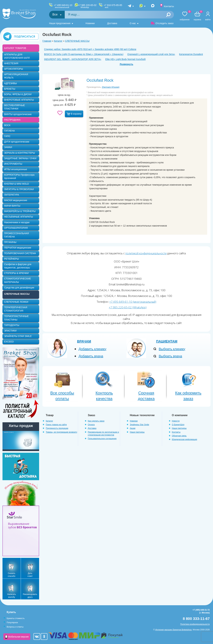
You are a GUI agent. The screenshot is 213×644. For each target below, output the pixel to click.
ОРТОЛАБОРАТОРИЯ (16, 228)
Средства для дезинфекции (19, 288)
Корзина (197, 16)
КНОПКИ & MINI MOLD (16, 184)
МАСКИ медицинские (16, 200)
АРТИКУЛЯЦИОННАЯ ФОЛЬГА (16, 76)
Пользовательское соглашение (102, 439)
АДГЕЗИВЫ (10, 83)
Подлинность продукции (57, 428)
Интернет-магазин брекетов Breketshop (173, 630)
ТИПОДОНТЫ (12, 325)
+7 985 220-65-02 (87, 6)
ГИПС (7, 136)
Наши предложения (60, 23)
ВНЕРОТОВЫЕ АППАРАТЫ (19, 100)
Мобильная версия (17, 637)
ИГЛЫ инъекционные (16, 169)
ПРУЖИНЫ (10, 242)
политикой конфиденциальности (146, 253)
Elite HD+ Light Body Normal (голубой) (126, 59)
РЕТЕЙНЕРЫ (11, 259)
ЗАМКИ (8, 147)
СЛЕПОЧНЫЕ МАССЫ (77, 41)
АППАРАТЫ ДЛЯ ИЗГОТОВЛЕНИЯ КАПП (17, 56)
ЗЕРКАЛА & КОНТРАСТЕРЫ (20, 153)
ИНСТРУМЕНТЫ (13, 164)
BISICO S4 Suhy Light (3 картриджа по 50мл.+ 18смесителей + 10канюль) (84, 54)
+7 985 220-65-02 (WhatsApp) (128, 307)
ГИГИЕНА (9, 131)
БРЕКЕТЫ (10, 89)
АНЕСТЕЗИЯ (11, 63)
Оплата (91, 425)
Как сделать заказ (96, 421)
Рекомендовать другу (30, 596)
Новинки (90, 23)
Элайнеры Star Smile (139, 425)
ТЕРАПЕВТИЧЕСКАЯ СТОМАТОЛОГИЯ (16, 309)
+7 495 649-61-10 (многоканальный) (133, 302)
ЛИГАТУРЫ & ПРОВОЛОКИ (19, 189)
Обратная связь (179, 436)
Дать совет (30, 575)
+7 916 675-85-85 (113, 6)
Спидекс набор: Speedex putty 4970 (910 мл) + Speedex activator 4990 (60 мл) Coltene (90, 49)
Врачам (84, 341)
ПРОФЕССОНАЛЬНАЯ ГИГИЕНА (16, 235)
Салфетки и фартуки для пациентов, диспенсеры (18, 266)
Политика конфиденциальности (195, 624)
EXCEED (9, 342)
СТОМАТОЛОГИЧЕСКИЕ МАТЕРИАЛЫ (18, 280)
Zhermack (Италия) (111, 87)
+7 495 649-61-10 (63, 6)
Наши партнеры (137, 432)
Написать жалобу (12, 596)
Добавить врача (91, 356)
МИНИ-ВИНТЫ (12, 206)
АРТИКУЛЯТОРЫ (14, 69)
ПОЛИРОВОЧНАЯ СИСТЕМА (20, 253)
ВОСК (7, 125)
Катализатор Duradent (191, 54)
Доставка (112, 23)
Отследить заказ (162, 23)
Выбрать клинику (172, 349)
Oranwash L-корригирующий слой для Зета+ (151, 54)
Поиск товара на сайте (56, 425)
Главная (47, 41)
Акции (133, 428)
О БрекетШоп (178, 425)
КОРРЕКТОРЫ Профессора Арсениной (19, 176)
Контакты (169, 6)
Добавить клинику (92, 349)
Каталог (58, 41)
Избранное (185, 16)
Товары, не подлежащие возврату (61, 432)
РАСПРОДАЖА (12, 120)
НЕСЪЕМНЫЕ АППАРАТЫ (19, 217)
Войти (208, 20)
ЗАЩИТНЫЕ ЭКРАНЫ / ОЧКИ (20, 158)
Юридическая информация (185, 439)
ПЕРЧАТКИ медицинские (18, 248)
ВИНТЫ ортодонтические (18, 114)
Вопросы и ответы (15, 627)
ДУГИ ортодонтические (17, 142)
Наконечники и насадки (17, 222)
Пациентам (167, 341)
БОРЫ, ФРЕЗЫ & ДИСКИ (18, 94)
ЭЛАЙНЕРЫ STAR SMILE (18, 336)
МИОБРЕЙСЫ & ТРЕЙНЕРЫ (20, 211)
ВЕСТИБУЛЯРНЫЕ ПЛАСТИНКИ (15, 107)
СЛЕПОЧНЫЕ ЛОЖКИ (16, 302)
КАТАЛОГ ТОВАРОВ (15, 48)
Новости (176, 421)
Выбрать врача (170, 356)
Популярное (12, 623)
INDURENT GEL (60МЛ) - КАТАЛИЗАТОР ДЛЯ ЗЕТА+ (73, 59)
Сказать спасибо (12, 575)
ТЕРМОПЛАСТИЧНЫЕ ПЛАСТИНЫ (16, 318)
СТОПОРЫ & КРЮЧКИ (16, 273)
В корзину (74, 114)
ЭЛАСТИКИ (10, 331)
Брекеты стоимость (16, 618)
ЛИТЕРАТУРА (12, 195)
